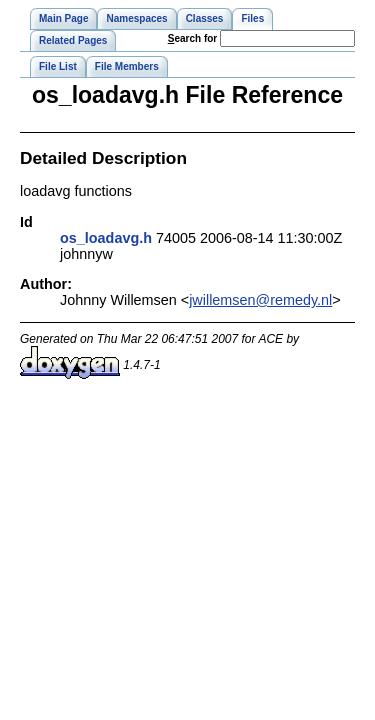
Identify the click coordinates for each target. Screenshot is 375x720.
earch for (192, 38)
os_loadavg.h (106, 238)
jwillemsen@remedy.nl (260, 300)
